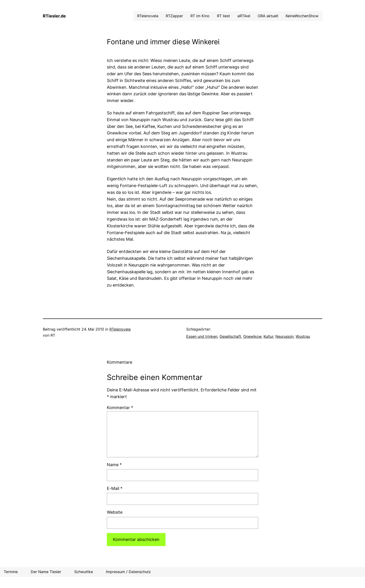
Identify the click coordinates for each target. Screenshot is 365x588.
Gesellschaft (230, 336)
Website (115, 512)
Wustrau (303, 336)
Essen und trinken (202, 336)
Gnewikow (252, 336)
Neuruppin (284, 336)
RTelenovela (120, 329)
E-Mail (115, 488)
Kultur (268, 336)
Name (114, 465)
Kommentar (120, 408)
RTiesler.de (54, 16)
